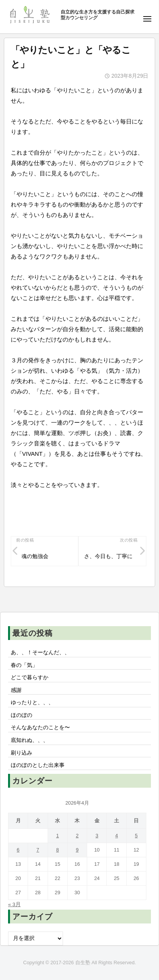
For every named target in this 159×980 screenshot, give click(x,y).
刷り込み (22, 753)
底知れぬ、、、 (30, 740)
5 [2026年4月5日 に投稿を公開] (136, 836)
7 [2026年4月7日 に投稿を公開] (38, 850)
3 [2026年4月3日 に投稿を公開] (97, 836)
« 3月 (14, 904)
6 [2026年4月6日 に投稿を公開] (18, 850)
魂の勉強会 (35, 556)
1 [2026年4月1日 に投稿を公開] (57, 836)
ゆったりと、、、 (32, 702)
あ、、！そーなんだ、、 (40, 652)
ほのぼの (22, 715)
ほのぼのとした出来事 (38, 765)
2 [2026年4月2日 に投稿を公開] (77, 836)
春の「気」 (24, 665)
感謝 (16, 690)
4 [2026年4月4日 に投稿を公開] (117, 836)
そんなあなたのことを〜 (40, 727)
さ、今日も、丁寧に (108, 556)
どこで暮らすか (30, 677)
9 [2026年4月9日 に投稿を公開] (77, 850)
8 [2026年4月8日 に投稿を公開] (57, 850)
